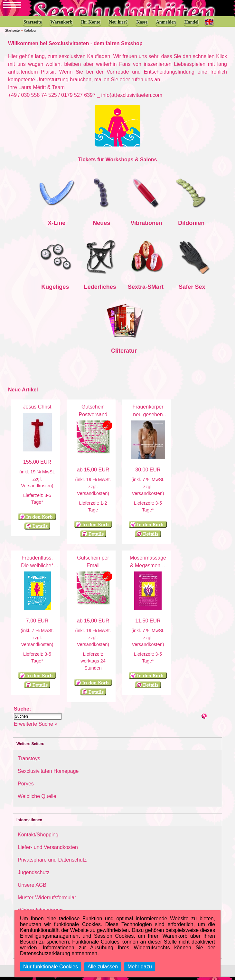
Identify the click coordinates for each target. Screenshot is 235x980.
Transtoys (29, 762)
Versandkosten (36, 489)
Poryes (26, 787)
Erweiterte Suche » (36, 727)
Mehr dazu (140, 967)
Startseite (12, 34)
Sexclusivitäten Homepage (48, 774)
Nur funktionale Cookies (51, 967)
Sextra (137, 290)
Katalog (30, 34)
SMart (155, 290)
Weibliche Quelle (37, 799)
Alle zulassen (103, 967)
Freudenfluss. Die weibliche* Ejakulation (37, 569)
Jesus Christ (37, 410)
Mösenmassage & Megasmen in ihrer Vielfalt (148, 569)
